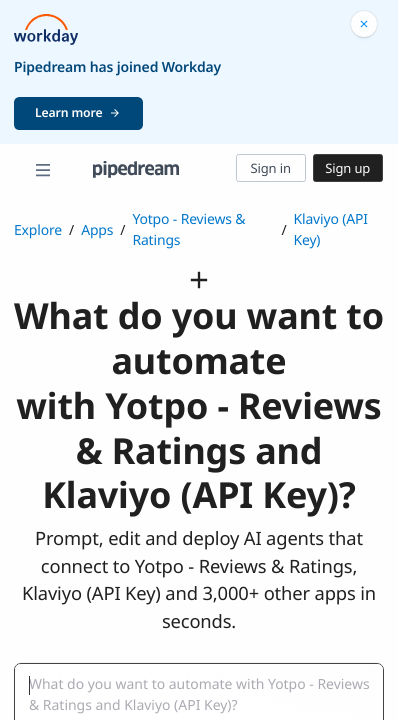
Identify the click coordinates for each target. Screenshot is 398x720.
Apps (97, 230)
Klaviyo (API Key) (330, 230)
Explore (38, 230)
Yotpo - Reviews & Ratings (188, 230)
